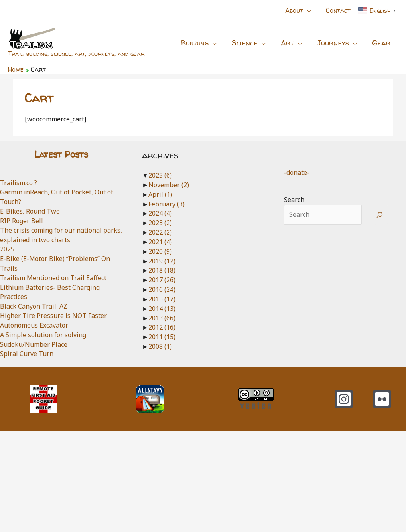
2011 (162, 337)
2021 (160, 242)
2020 (160, 251)
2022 (160, 232)
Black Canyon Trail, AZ (34, 306)
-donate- (297, 172)
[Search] (380, 215)
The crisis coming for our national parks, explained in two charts (61, 235)
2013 (162, 318)
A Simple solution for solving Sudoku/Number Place (43, 340)
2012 (162, 327)
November (169, 185)
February (167, 204)
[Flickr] (382, 399)
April (160, 194)
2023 (160, 223)
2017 (162, 280)
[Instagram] (344, 399)
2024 (160, 213)
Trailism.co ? (19, 183)
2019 (162, 261)
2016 (162, 289)
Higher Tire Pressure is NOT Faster (53, 316)
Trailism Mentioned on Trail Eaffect (53, 278)
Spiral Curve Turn (27, 354)
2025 (7, 249)
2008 (160, 346)
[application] (310, 10)
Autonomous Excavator (34, 325)
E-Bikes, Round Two (30, 211)
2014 (162, 309)
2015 (162, 299)
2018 (162, 270)
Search (294, 200)
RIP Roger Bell (22, 221)
